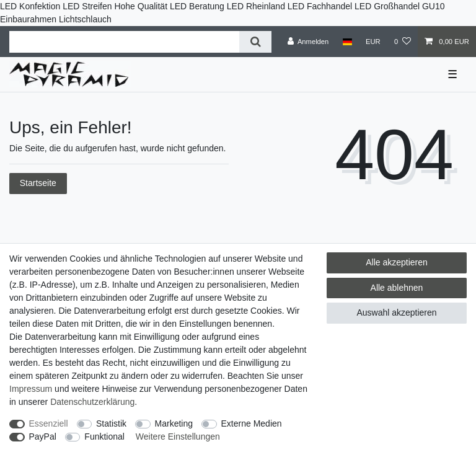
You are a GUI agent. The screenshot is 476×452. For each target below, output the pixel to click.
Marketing (174, 423)
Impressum (31, 389)
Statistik (111, 423)
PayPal (43, 436)
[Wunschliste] (403, 42)
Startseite (38, 183)
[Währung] (373, 42)
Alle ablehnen (397, 288)
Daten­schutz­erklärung (92, 402)
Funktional (104, 436)
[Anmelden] (308, 42)
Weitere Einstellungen (178, 436)
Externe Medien (252, 423)
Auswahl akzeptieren (396, 312)
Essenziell (49, 423)
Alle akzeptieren (397, 262)
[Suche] (255, 42)
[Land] (347, 42)
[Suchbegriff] (124, 42)
